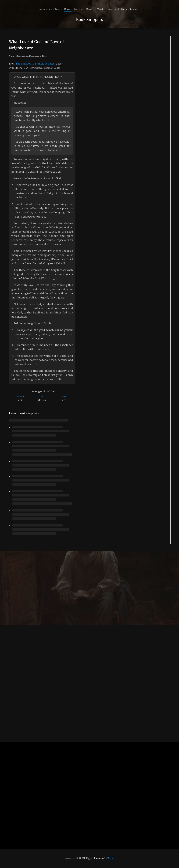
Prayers (111, 9)
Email (111, 859)
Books (68, 9)
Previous (20, 397)
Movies (90, 9)
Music (101, 9)
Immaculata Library (50, 9)
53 (63, 64)
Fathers (79, 9)
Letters (123, 9)
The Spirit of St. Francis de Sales (35, 64)
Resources (135, 9)
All (42, 397)
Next (64, 397)
